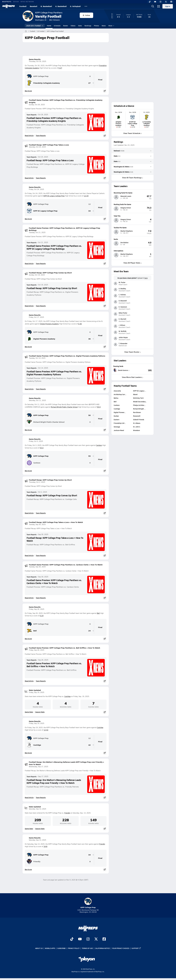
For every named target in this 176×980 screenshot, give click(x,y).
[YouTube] (155, 2)
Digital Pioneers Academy (49, 324)
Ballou (116, 398)
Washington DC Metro (122, 167)
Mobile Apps (50, 948)
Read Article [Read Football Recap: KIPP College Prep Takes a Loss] (29, 178)
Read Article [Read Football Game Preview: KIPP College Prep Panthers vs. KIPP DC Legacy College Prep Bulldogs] (29, 263)
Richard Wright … (139, 409)
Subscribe (62, 948)
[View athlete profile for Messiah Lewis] (133, 193)
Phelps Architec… (139, 405)
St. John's (136, 427)
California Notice (102, 948)
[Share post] (105, 91)
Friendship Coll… (120, 423)
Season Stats (40, 712)
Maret (135, 394)
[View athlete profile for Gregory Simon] (133, 204)
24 (89, 631)
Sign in (168, 6)
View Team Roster (133, 352)
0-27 (60, 68)
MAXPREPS (7, 2)
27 (89, 83)
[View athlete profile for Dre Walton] (133, 239)
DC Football (41, 31)
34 (89, 211)
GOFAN (16, 2)
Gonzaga (117, 427)
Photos (96, 26)
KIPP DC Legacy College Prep (54, 196)
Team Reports (32, 115)
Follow (86, 15)
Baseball (34, 6)
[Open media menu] (159, 6)
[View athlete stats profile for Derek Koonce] (123, 370)
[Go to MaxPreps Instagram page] (88, 939)
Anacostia (117, 391)
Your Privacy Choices (121, 948)
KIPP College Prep (38, 76)
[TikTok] (150, 2)
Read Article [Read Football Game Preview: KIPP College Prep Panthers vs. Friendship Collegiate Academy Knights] (29, 135)
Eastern (117, 420)
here (146, 278)
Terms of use (87, 948)
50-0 (99, 407)
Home (49, 26)
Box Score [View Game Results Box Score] (28, 91)
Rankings (88, 26)
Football (23, 6)
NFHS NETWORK (27, 2)
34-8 (45, 846)
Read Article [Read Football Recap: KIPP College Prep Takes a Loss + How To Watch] (29, 555)
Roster (66, 26)
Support (136, 948)
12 (89, 204)
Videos (73, 26)
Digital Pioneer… (120, 412)
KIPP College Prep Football (55, 31)
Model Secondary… (140, 402)
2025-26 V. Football (35, 26)
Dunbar (116, 416)
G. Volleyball (75, 6)
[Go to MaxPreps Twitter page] (96, 939)
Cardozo (99, 445)
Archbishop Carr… (120, 394)
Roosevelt (137, 416)
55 (89, 456)
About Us (39, 948)
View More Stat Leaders (133, 377)
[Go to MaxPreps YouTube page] (80, 939)
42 (89, 745)
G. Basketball (61, 6)
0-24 (42, 616)
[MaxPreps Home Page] (26, 31)
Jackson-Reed (119, 430)
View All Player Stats (133, 263)
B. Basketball (46, 6)
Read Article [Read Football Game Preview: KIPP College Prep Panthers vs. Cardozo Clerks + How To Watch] (29, 598)
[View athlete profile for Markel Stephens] (133, 227)
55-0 (42, 448)
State (116, 156)
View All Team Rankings (132, 178)
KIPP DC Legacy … (140, 391)
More (111, 26)
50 (89, 415)
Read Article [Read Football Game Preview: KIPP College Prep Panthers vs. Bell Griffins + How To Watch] (29, 681)
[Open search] (153, 6)
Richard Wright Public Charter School (64, 407)
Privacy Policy (74, 948)
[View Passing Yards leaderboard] (142, 370)
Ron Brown (137, 412)
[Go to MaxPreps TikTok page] (72, 939)
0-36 (80, 324)
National (117, 151)
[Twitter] (166, 2)
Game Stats (29, 712)
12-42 (46, 730)
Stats (80, 26)
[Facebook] (171, 2)
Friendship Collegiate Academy (43, 83)
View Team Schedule (133, 133)
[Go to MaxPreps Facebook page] (104, 939)
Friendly (67, 813)
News (104, 26)
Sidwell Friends (139, 420)
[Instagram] (161, 2)
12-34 (86, 196)
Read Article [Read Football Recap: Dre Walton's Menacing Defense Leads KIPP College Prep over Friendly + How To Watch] (29, 797)
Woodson (136, 430)
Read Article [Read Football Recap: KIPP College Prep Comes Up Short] (29, 306)
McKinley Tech (138, 398)
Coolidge (67, 696)
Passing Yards (118, 366)
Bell (98, 613)
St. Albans (137, 423)
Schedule (57, 26)
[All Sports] (86, 6)
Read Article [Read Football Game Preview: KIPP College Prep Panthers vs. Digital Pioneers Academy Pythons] (29, 389)
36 (89, 339)
